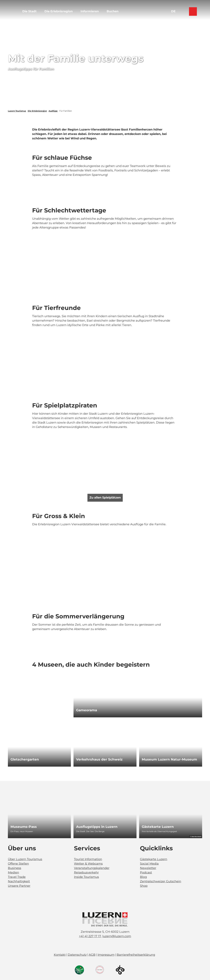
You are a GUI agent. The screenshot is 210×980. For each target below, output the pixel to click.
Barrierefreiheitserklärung (136, 955)
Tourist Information (88, 859)
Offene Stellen (18, 864)
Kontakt (60, 955)
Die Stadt (29, 11)
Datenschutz (77, 955)
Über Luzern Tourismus (25, 859)
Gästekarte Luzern (154, 859)
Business (15, 868)
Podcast (146, 872)
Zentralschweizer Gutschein (161, 881)
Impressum (106, 955)
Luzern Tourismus (17, 111)
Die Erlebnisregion (59, 11)
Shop (144, 886)
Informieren (90, 11)
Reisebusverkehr (86, 872)
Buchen (113, 11)
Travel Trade (17, 877)
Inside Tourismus (86, 877)
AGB (92, 955)
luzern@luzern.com (117, 936)
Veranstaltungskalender (92, 868)
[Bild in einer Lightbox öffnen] (105, 919)
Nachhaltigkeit (19, 881)
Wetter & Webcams (88, 864)
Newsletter (148, 868)
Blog (143, 877)
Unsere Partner (19, 886)
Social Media (149, 864)
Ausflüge (53, 111)
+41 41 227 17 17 (90, 936)
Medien (13, 872)
